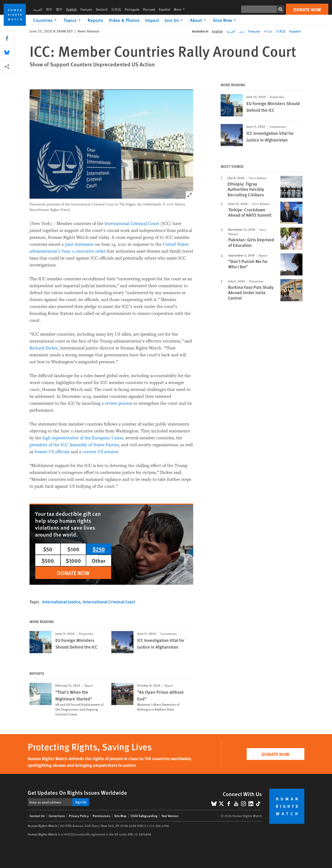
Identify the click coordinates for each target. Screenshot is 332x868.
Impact (152, 20)
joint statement (79, 244)
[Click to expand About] (199, 20)
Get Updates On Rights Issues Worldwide (77, 792)
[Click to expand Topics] (73, 20)
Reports (95, 20)
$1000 (73, 561)
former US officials (52, 452)
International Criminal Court (132, 224)
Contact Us (37, 816)
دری (242, 31)
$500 (48, 561)
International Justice (61, 602)
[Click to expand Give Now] (225, 20)
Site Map (120, 816)
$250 (99, 549)
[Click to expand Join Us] (175, 20)
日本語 (116, 9)
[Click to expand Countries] (46, 20)
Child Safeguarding (144, 816)
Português (132, 9)
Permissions (101, 816)
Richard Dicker (44, 348)
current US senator (100, 452)
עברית (268, 31)
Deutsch (102, 9)
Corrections (57, 816)
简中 (49, 9)
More (181, 9)
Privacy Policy (79, 816)
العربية (38, 9)
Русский (149, 9)
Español (165, 9)
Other (99, 561)
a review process (118, 403)
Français (86, 9)
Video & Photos (124, 20)
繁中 (59, 9)
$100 (73, 549)
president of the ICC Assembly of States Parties (74, 445)
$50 (48, 549)
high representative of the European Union (83, 438)
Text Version (170, 816)
